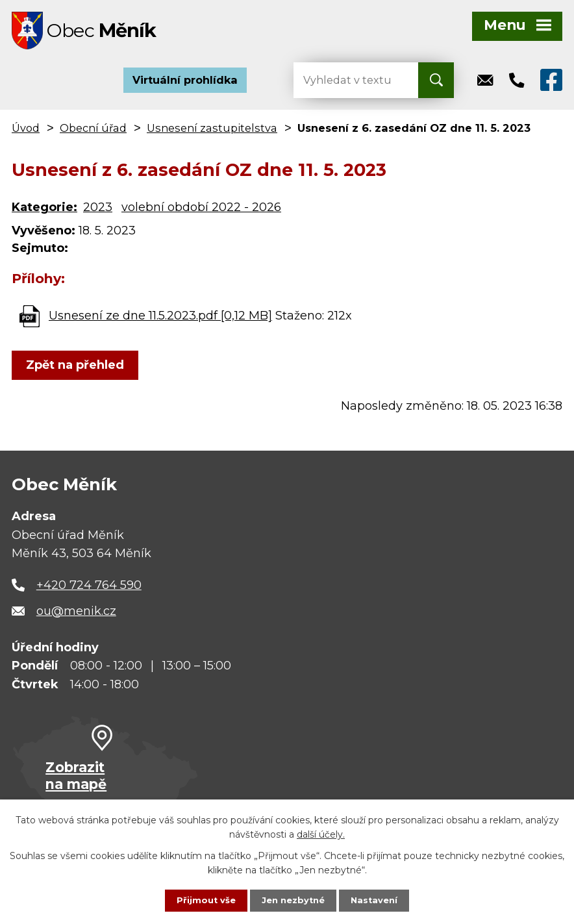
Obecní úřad (93, 132)
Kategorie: (44, 212)
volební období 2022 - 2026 (201, 212)
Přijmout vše (203, 900)
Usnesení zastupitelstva (212, 132)
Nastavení (378, 900)
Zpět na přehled (78, 369)
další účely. (321, 833)
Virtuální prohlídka (185, 84)
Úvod (26, 132)
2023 (98, 212)
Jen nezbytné (293, 900)
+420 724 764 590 (89, 590)
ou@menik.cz (76, 615)
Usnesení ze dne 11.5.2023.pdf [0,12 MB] (160, 320)
